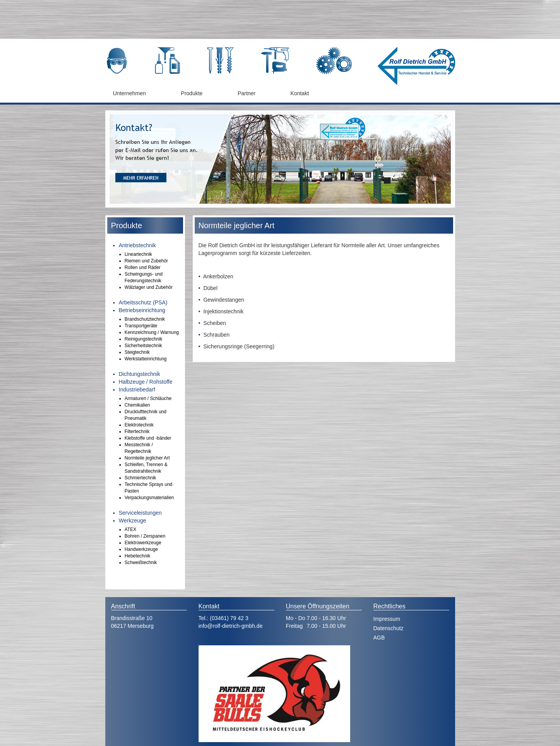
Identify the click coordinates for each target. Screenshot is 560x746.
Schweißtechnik (141, 563)
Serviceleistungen (140, 513)
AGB (379, 638)
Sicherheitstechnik (144, 346)
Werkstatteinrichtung (146, 359)
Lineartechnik (139, 254)
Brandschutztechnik (145, 319)
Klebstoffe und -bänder (148, 438)
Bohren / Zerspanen (145, 536)
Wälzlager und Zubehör (149, 287)
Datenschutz (389, 628)
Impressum (387, 619)
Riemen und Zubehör (147, 261)
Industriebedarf (137, 390)
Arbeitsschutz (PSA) (143, 302)
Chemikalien (137, 405)
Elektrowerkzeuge (143, 543)
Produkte (192, 93)
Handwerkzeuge (141, 549)
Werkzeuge (133, 521)
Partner (246, 93)
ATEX (131, 529)
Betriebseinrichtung (142, 310)
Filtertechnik (137, 432)
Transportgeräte (141, 326)
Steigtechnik (137, 352)
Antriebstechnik (138, 245)
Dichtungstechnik (140, 374)
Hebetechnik (138, 556)
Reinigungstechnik (144, 339)
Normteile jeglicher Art (147, 458)
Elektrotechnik (139, 425)
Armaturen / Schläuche (148, 398)
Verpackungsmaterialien (149, 498)
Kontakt (299, 93)
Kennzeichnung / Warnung (152, 332)
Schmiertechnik (140, 478)
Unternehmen (130, 93)
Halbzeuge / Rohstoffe (146, 382)
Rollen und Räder (143, 267)
